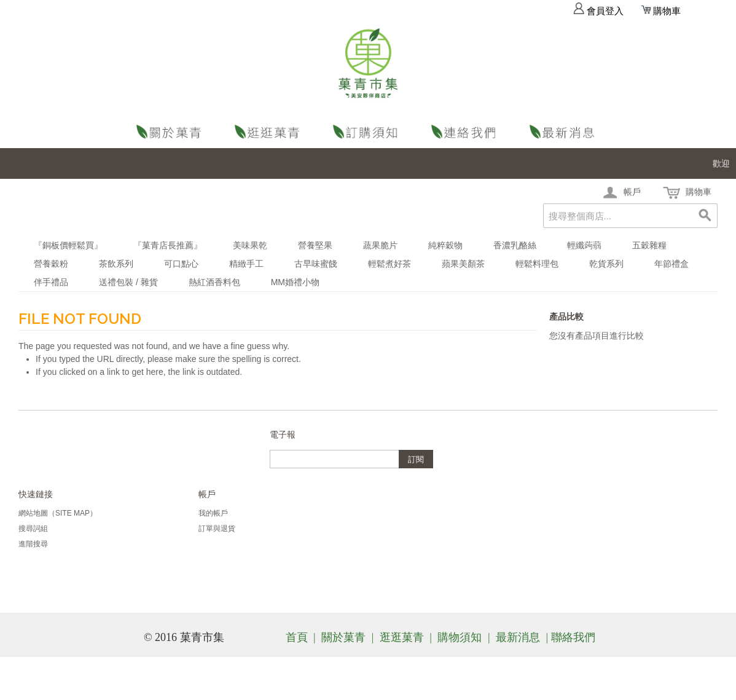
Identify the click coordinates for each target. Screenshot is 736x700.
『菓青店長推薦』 (168, 245)
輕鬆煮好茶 (390, 264)
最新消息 (565, 132)
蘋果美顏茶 (463, 264)
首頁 (297, 637)
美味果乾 (250, 245)
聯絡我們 (466, 132)
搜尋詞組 (33, 529)
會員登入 (598, 11)
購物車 (661, 11)
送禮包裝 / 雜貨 (128, 282)
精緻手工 (246, 264)
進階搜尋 (33, 544)
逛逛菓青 (270, 132)
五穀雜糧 (649, 245)
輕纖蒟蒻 (584, 245)
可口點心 (181, 264)
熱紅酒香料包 (214, 282)
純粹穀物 (445, 245)
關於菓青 (171, 132)
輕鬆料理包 (537, 264)
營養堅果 (315, 245)
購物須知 (368, 132)
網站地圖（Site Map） (58, 513)
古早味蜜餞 (316, 264)
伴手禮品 (51, 282)
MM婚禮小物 (295, 282)
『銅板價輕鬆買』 (68, 245)
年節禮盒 (671, 264)
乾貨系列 (606, 264)
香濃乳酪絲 (515, 245)
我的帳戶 (213, 513)
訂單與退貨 (217, 529)
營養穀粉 (51, 264)
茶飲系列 (116, 264)
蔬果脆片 (380, 245)
